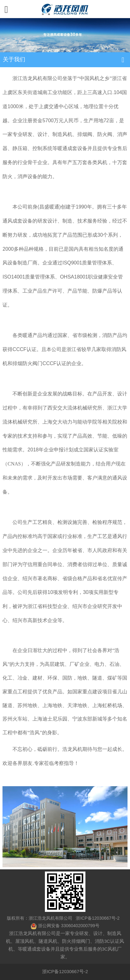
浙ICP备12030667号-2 (97, 918)
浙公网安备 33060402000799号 (69, 926)
